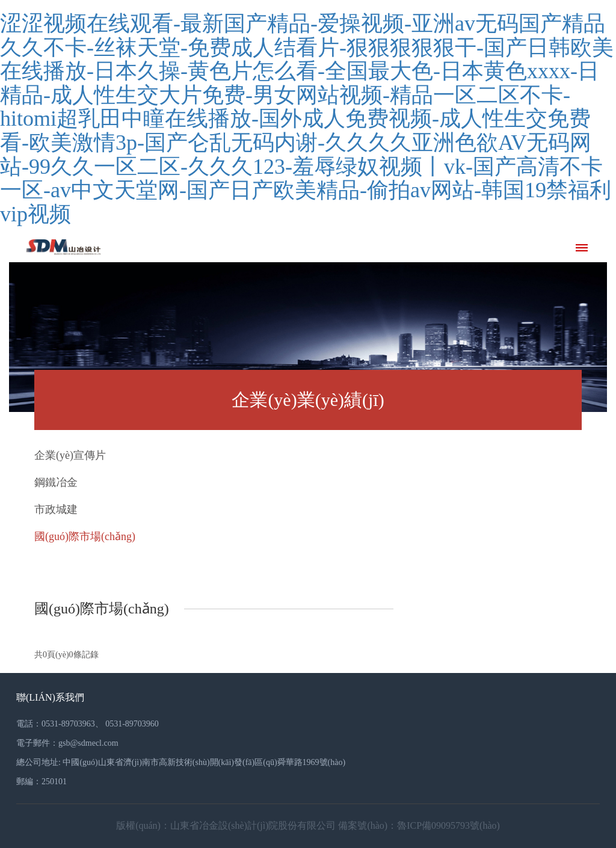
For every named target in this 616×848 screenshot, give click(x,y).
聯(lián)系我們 (50, 697)
